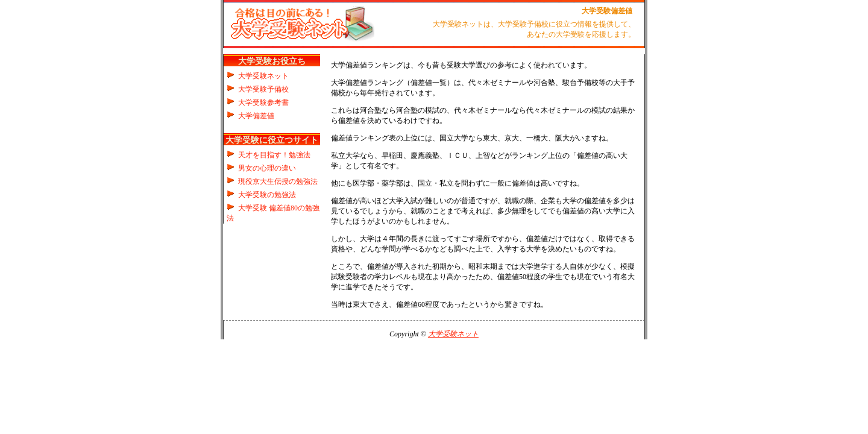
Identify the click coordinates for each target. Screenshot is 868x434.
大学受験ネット (263, 76)
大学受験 (596, 11)
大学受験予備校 (263, 89)
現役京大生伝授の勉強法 (278, 181)
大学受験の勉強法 (267, 195)
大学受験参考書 (263, 102)
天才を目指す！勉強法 (274, 155)
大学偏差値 (256, 116)
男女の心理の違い (267, 168)
